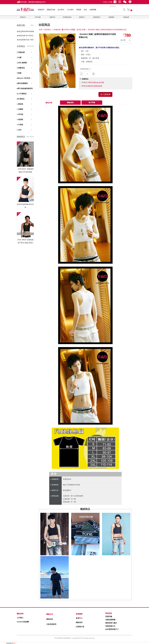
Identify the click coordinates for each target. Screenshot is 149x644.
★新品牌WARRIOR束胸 (25, 31)
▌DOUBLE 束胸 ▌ (69, 30)
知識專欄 (93, 10)
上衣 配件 (70, 10)
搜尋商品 (113, 6)
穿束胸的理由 (67, 17)
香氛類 (79, 10)
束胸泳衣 (23, 17)
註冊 (111, 2)
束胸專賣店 (97, 17)
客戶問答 (92, 103)
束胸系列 (41, 10)
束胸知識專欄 (110, 620)
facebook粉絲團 (23, 622)
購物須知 (70, 103)
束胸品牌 (126, 17)
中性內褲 (38, 17)
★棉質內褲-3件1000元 (25, 36)
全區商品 (47, 30)
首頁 (41, 30)
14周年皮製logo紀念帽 (95, 82)
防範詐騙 (109, 616)
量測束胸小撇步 (111, 623)
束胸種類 (111, 17)
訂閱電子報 (80, 627)
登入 (105, 2)
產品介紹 (49, 103)
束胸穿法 (82, 17)
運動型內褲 (51, 10)
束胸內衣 (52, 17)
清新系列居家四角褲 (95, 86)
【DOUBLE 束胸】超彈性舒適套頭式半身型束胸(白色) (107, 30)
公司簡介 (20, 618)
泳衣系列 (61, 10)
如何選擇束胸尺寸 (112, 629)
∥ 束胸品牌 (57, 30)
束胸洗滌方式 (110, 626)
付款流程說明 (51, 624)
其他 (85, 10)
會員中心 (79, 618)
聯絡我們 (79, 622)
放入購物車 (105, 94)
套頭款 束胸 (81, 30)
